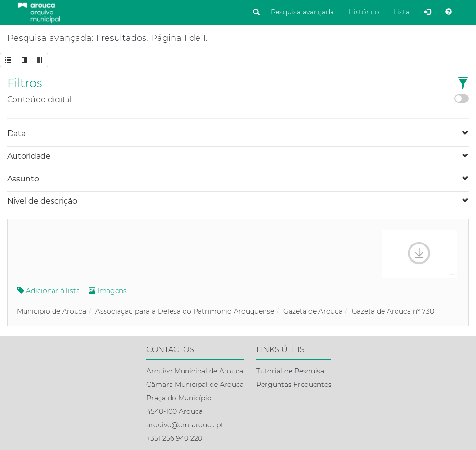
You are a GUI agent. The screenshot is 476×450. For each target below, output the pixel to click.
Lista (402, 12)
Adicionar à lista (49, 291)
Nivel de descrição (42, 201)
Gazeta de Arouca (313, 311)
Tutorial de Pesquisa (290, 371)
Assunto (23, 179)
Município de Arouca (52, 311)
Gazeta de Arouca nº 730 (393, 311)
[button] (463, 84)
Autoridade (29, 156)
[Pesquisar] (256, 13)
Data (16, 134)
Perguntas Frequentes (294, 385)
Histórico (364, 12)
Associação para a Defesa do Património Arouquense (185, 311)
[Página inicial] (39, 12)
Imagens (108, 291)
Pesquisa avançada (302, 12)
